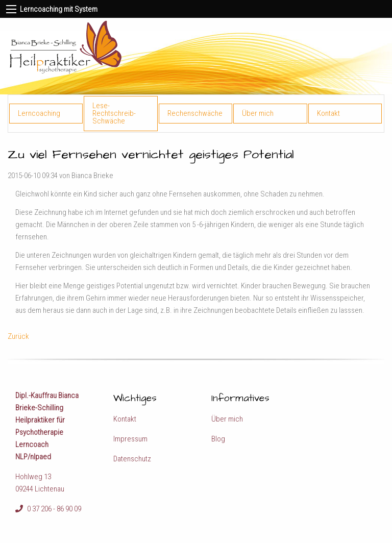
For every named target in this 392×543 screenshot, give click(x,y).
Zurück (18, 336)
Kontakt (328, 113)
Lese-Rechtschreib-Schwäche (114, 113)
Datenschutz (132, 459)
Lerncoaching (39, 113)
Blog (218, 439)
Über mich (258, 113)
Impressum (130, 439)
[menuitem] (46, 114)
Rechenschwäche (195, 113)
